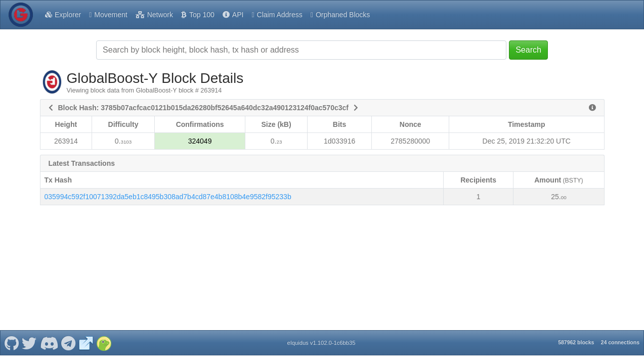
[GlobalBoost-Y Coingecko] (104, 343)
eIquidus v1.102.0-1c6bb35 (321, 343)
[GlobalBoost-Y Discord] (49, 343)
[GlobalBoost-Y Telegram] (69, 343)
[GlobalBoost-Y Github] (11, 343)
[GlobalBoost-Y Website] (86, 343)
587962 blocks (576, 342)
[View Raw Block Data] (592, 108)
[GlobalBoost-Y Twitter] (29, 343)
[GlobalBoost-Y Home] (21, 15)
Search (528, 50)
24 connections (620, 342)
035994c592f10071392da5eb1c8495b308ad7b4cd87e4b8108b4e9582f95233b (168, 197)
